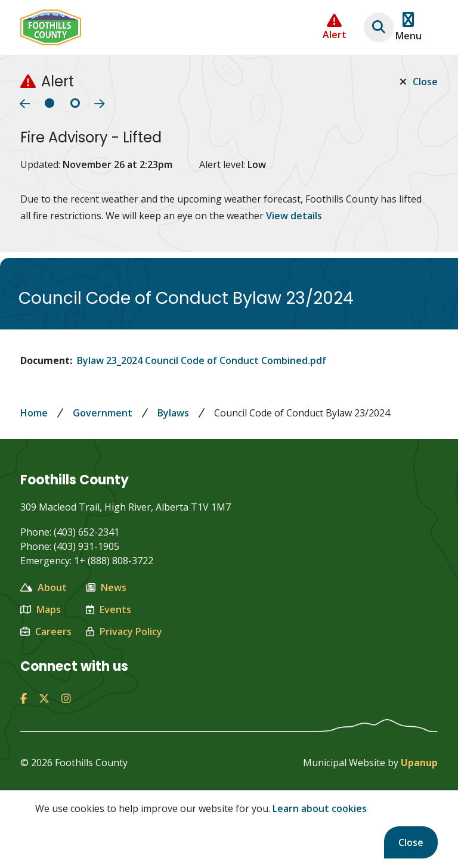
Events (109, 609)
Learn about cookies (320, 808)
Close (411, 842)
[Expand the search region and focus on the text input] (379, 27)
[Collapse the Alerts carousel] (335, 27)
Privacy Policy (124, 631)
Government (103, 413)
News (106, 587)
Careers (46, 631)
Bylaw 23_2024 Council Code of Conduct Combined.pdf (202, 360)
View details (294, 216)
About (44, 587)
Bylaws (173, 413)
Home (34, 413)
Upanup (419, 763)
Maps (41, 609)
